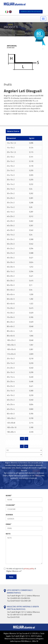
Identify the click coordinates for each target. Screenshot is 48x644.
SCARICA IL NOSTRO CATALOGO (31, 11)
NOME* (9, 496)
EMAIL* (9, 524)
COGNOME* (10, 505)
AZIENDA (9, 515)
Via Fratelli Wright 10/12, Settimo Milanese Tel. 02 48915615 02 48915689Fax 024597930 (24, 615)
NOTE (8, 534)
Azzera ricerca (13, 131)
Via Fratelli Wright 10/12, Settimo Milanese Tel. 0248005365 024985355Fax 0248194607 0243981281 (24, 598)
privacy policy (29, 568)
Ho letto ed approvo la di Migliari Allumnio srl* (20, 570)
